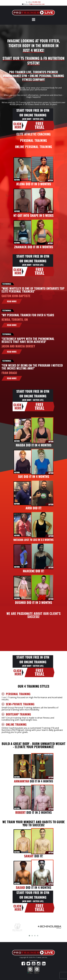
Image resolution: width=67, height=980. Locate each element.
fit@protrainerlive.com (37, 4)
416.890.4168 (36, 2)
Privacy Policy (33, 961)
